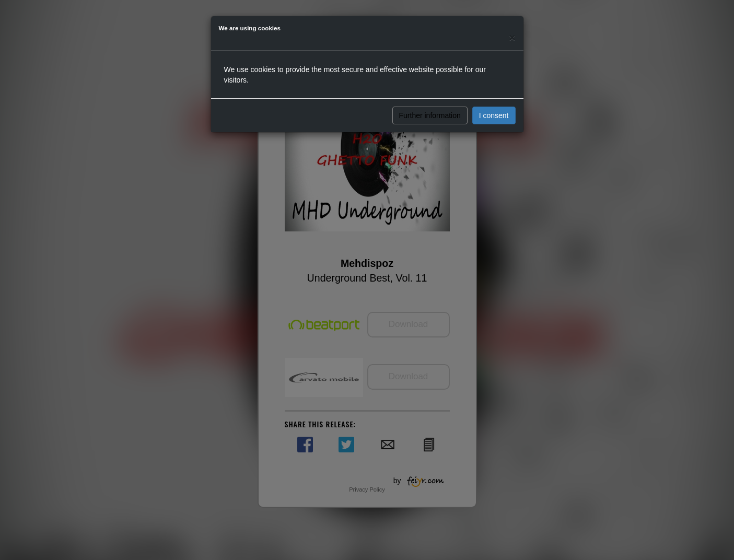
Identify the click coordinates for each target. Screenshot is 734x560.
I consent (494, 115)
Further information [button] (430, 115)
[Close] (512, 37)
